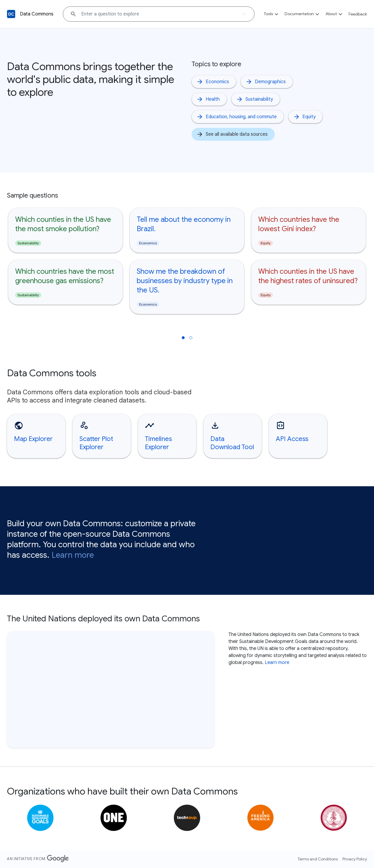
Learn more (73, 555)
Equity (304, 117)
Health (208, 99)
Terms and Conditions (318, 859)
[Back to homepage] (11, 14)
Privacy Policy (355, 859)
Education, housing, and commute (237, 117)
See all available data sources (232, 134)
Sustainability (254, 99)
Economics (213, 82)
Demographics (266, 82)
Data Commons (37, 14)
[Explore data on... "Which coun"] (159, 14)
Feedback (358, 14)
